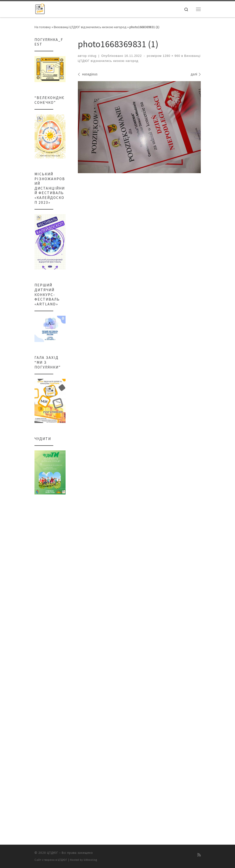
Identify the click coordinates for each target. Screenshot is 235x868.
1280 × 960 (171, 56)
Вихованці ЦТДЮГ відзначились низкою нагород (90, 27)
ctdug (92, 56)
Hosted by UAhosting (84, 861)
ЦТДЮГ (53, 854)
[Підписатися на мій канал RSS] (199, 856)
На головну (43, 27)
